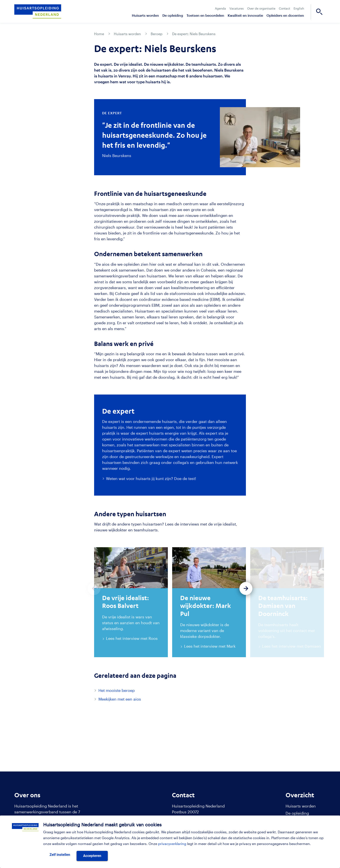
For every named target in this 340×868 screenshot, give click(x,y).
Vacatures (237, 8)
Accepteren (92, 856)
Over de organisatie (261, 8)
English (299, 8)
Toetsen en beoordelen (205, 15)
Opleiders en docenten (285, 15)
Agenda (220, 8)
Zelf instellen (60, 855)
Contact (284, 8)
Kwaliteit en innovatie (245, 15)
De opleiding (173, 15)
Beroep (157, 34)
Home (99, 34)
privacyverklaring (172, 844)
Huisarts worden (145, 15)
